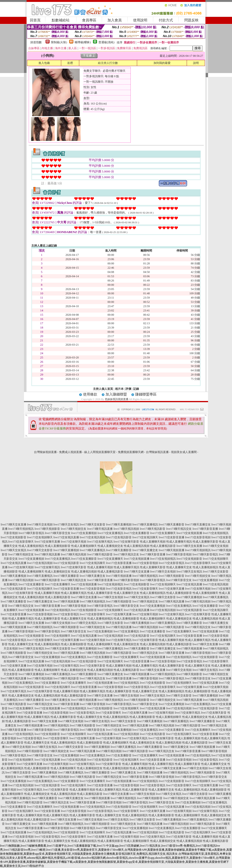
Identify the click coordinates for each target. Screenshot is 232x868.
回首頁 (35, 20)
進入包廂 (44, 63)
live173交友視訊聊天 (145, 537)
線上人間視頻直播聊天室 (100, 452)
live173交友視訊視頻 (93, 537)
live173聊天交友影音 (93, 525)
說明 (196, 63)
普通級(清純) (107, 42)
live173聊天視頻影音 (47, 529)
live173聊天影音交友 (58, 533)
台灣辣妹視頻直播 (45, 452)
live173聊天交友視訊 (66, 525)
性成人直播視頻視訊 (31, 546)
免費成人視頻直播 (70, 452)
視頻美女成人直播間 (184, 452)
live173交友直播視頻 (84, 533)
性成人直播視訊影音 (163, 546)
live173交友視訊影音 (119, 537)
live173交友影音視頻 (198, 537)
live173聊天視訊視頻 (126, 529)
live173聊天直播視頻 (119, 525)
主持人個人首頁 (103, 389)
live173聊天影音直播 (205, 529)
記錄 (136, 389)
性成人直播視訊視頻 (137, 546)
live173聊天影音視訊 (31, 533)
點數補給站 (61, 20)
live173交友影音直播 (172, 537)
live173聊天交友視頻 (40, 525)
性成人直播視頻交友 (110, 546)
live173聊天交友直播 (14, 525)
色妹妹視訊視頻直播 (117, 399)
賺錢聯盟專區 (146, 394)
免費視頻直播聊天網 (131, 452)
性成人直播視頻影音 (58, 546)
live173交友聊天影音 (126, 542)
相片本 (119, 389)
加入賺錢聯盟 (116, 394)
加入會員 (115, 20)
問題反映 (191, 20)
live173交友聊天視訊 (100, 542)
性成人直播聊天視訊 (179, 542)
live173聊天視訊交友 (179, 529)
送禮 (70, 63)
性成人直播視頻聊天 (84, 546)
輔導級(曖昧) (83, 42)
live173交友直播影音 (137, 533)
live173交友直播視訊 (110, 533)
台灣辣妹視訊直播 (157, 452)
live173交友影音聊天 (21, 542)
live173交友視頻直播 (189, 533)
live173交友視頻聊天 (40, 537)
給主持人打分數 (108, 63)
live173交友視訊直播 (66, 537)
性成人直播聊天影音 (205, 542)
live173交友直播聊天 (163, 533)
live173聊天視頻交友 (74, 529)
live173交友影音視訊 (172, 563)
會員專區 (89, 20)
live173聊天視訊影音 (153, 529)
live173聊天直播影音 (172, 525)
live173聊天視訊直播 (100, 529)
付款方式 (166, 20)
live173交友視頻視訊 (216, 533)
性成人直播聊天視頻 (153, 542)
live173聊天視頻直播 (172, 550)
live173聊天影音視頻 (179, 554)
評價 (128, 389)
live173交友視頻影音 (14, 537)
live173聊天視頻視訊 (21, 529)
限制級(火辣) (59, 42)
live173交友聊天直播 (47, 542)
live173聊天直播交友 (198, 525)
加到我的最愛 (162, 63)
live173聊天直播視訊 (145, 525)
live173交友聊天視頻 (74, 542)
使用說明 (140, 20)
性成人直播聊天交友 (179, 567)
